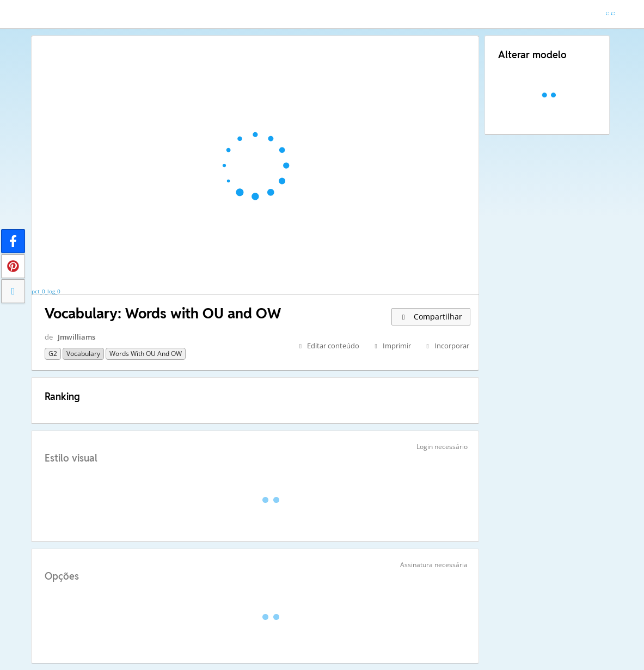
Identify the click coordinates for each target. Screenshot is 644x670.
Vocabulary (83, 354)
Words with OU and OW (146, 354)
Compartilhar (431, 316)
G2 (53, 354)
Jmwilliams (76, 337)
